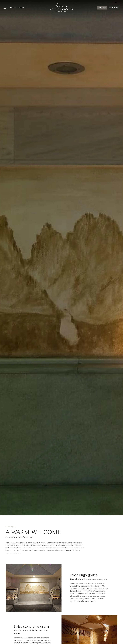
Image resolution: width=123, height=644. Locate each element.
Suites (13, 8)
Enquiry (102, 8)
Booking (114, 8)
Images (21, 8)
